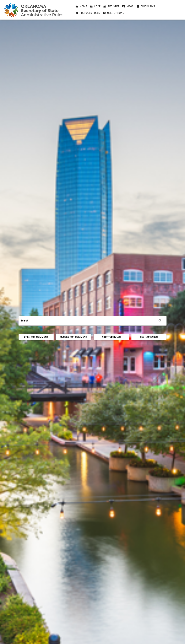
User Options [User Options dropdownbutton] (114, 13)
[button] (81, 7)
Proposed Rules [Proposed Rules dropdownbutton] (88, 13)
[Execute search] (160, 321)
